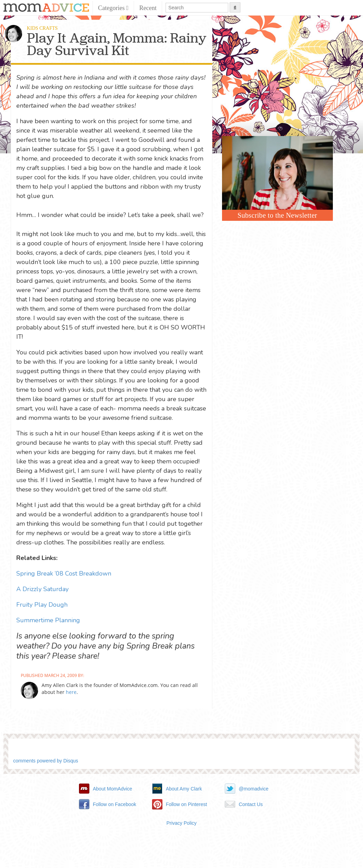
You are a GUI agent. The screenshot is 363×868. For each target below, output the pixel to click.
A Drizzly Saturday (42, 589)
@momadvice (254, 789)
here (71, 692)
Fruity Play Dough (42, 605)
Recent (148, 8)
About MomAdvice (113, 789)
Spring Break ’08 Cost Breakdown (64, 573)
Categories (113, 8)
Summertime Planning (48, 620)
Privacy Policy (181, 823)
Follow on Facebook (114, 804)
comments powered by (46, 761)
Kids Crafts (42, 28)
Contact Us (251, 804)
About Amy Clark (184, 789)
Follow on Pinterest (187, 804)
